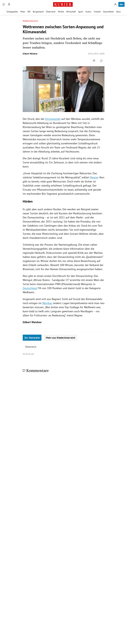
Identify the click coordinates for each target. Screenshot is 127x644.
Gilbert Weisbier (30, 54)
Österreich (51, 12)
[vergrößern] (101, 70)
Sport (81, 12)
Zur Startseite (32, 338)
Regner (94, 177)
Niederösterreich (30, 21)
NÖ (29, 12)
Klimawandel (53, 119)
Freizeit (97, 12)
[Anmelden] (115, 4)
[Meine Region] (9, 4)
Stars (118, 12)
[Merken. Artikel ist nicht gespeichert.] (101, 61)
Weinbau (47, 303)
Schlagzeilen (12, 12)
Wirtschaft (71, 12)
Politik (61, 12)
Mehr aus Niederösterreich (61, 338)
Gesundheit (108, 12)
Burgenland (38, 12)
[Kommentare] (94, 61)
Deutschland (30, 288)
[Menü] (4, 4)
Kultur (88, 12)
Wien (23, 12)
